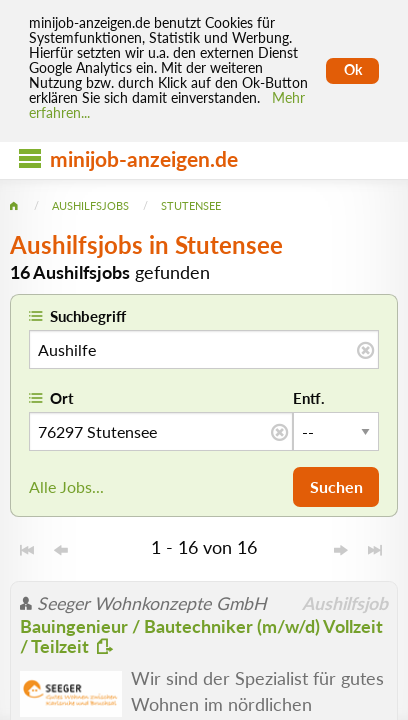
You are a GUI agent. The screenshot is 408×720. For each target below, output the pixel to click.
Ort (62, 398)
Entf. (309, 398)
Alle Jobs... (66, 486)
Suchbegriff (88, 316)
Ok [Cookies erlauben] (353, 70)
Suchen (336, 486)
